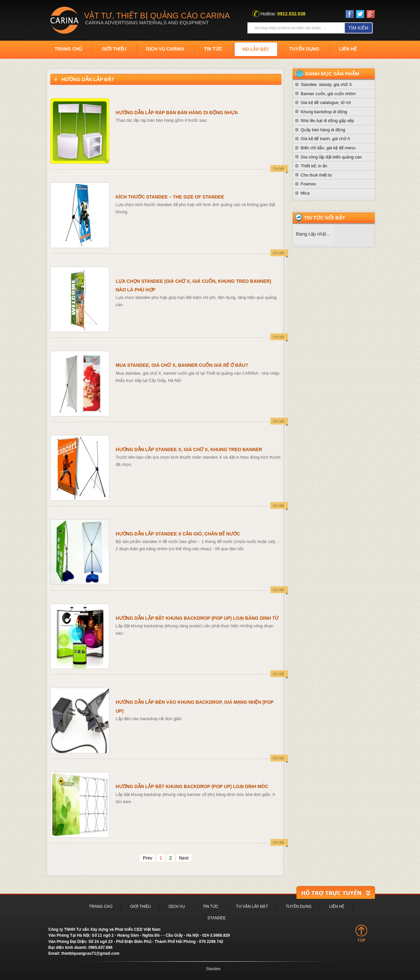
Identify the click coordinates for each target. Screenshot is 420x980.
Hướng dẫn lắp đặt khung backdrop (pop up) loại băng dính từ (197, 618)
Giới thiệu (114, 49)
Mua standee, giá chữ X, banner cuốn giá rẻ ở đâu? (182, 365)
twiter (360, 14)
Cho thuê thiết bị (316, 175)
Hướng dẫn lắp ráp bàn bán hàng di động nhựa (177, 113)
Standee (217, 918)
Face (350, 14)
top (361, 933)
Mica (305, 193)
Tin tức (213, 49)
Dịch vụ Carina (165, 49)
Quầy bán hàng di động (323, 130)
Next (184, 858)
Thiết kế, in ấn (314, 166)
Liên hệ (348, 49)
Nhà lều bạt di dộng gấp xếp (327, 121)
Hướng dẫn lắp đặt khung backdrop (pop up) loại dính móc (192, 786)
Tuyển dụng (304, 49)
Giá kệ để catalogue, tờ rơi (326, 103)
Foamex (308, 184)
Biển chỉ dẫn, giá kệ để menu (328, 148)
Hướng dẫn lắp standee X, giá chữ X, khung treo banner (189, 449)
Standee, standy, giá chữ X (326, 84)
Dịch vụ (177, 907)
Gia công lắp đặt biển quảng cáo (331, 157)
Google (371, 15)
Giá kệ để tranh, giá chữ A (325, 139)
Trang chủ (69, 49)
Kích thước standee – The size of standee (170, 197)
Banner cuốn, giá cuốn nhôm (328, 94)
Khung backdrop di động (324, 112)
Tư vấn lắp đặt (252, 907)
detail (279, 170)
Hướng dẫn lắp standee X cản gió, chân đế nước (178, 534)
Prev (147, 858)
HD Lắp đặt (256, 49)
